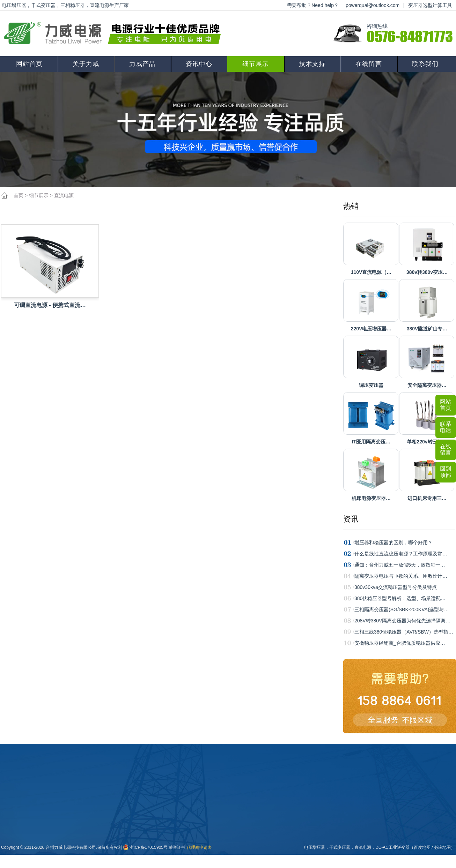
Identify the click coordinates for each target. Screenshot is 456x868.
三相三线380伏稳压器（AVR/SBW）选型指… (404, 632)
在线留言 (369, 64)
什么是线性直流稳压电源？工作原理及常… (401, 554)
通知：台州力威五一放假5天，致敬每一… (400, 565)
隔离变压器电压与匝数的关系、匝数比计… (401, 576)
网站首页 (29, 64)
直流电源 (64, 195)
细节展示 (256, 64)
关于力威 (86, 64)
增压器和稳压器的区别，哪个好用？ (394, 542)
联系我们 (425, 64)
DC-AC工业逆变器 (392, 847)
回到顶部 (446, 472)
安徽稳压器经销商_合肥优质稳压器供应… (400, 643)
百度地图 (422, 847)
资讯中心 (199, 64)
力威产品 (142, 64)
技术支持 (312, 64)
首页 (19, 195)
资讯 (351, 519)
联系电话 (446, 427)
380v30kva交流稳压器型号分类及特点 (396, 587)
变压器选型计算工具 (430, 5)
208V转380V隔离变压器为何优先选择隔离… (402, 621)
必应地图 (442, 847)
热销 (351, 206)
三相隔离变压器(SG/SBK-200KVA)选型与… (402, 609)
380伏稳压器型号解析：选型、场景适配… (400, 598)
